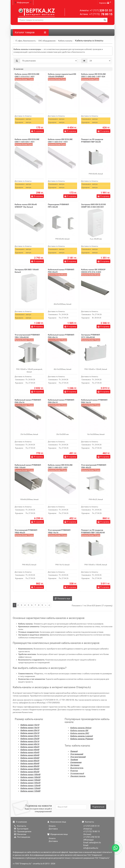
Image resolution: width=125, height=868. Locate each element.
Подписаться (98, 806)
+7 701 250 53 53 (67, 699)
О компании (20, 821)
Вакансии (20, 833)
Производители (23, 830)
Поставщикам (22, 836)
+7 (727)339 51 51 (50, 699)
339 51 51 (101, 10)
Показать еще (62, 597)
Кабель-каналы (65, 39)
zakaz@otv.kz (25, 702)
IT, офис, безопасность (26, 39)
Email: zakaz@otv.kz (92, 841)
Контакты (20, 825)
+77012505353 (53, 702)
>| (49, 604)
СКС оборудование (47, 39)
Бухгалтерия (21, 828)
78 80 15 (101, 14)
